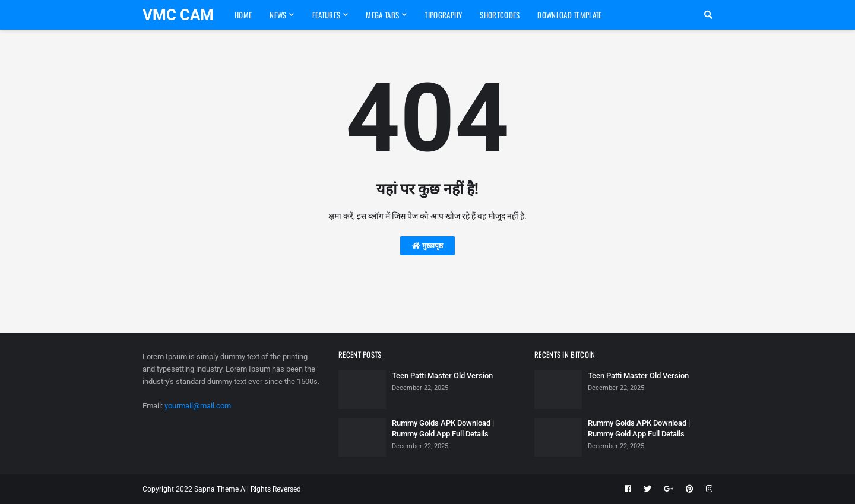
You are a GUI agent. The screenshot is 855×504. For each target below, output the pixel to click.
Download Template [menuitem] (569, 15)
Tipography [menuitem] (443, 15)
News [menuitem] (278, 15)
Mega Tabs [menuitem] (382, 15)
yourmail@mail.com (198, 406)
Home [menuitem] (243, 15)
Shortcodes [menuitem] (500, 15)
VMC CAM (178, 15)
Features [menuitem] (326, 15)
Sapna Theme (216, 489)
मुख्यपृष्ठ (427, 246)
